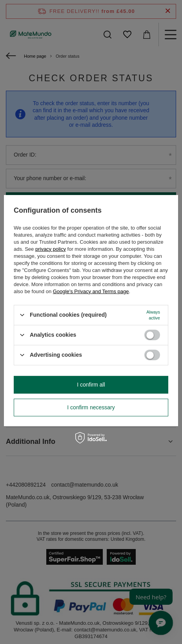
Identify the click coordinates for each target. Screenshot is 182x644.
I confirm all (91, 385)
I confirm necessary (91, 407)
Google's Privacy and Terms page (91, 291)
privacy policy (51, 249)
